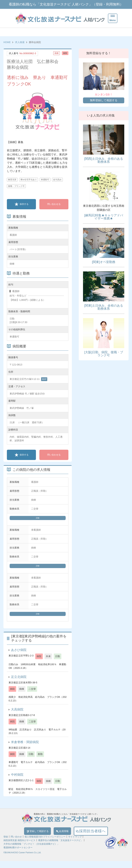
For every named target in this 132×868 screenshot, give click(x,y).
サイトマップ (75, 844)
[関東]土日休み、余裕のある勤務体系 (104, 307)
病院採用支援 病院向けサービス (19, 847)
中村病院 (17, 780)
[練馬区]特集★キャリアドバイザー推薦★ (104, 217)
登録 (6, 844)
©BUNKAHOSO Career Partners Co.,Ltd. (22, 860)
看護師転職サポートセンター (18, 855)
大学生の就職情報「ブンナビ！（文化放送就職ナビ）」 (31, 851)
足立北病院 (19, 682)
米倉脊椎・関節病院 (25, 747)
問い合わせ (16, 844)
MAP (44, 379)
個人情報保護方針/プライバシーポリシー (45, 844)
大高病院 (17, 714)
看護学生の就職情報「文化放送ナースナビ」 (60, 847)
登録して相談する (31, 837)
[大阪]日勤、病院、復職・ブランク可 (104, 354)
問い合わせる (54, 204)
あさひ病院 (19, 655)
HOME (7, 42)
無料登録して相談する (104, 100)
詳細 (38, 519)
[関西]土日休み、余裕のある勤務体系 (104, 160)
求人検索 (20, 42)
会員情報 (68, 837)
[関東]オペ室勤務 (104, 262)
